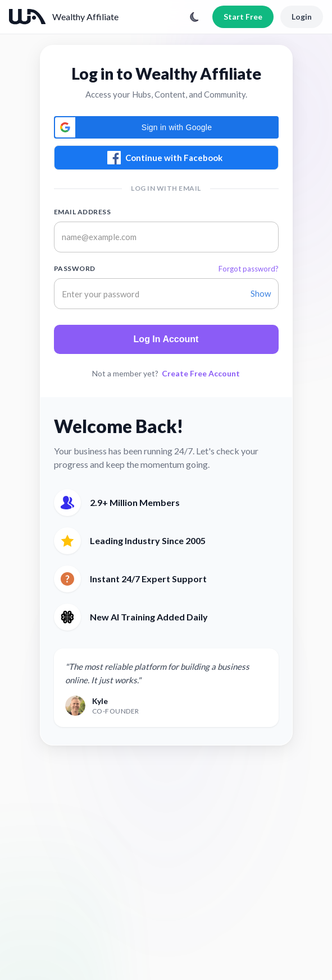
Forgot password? (249, 269)
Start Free (243, 17)
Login (302, 17)
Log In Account (166, 339)
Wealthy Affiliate (85, 17)
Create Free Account (201, 373)
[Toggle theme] (194, 17)
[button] (166, 127)
